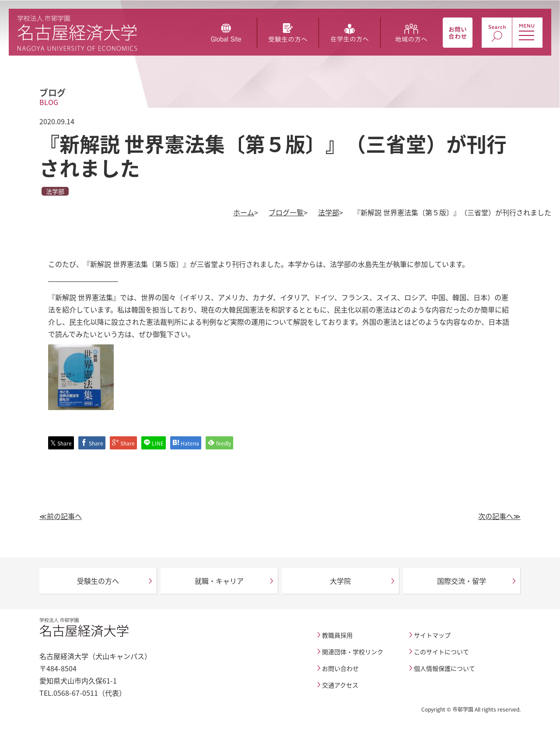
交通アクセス (340, 685)
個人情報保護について (444, 668)
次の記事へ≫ (499, 516)
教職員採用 (337, 635)
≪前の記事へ (61, 516)
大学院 (340, 581)
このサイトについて (441, 652)
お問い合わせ (340, 668)
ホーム (244, 212)
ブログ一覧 (286, 212)
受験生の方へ (98, 581)
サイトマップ (432, 635)
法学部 (329, 212)
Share (61, 443)
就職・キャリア (219, 581)
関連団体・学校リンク (353, 652)
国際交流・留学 (462, 581)
